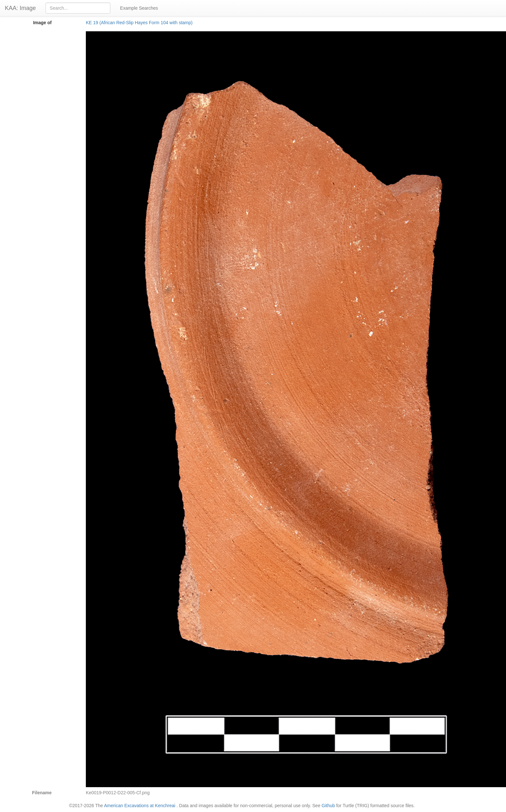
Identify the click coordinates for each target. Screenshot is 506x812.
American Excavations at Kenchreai (140, 806)
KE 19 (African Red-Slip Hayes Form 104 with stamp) (139, 23)
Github (328, 806)
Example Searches (139, 8)
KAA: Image (20, 8)
